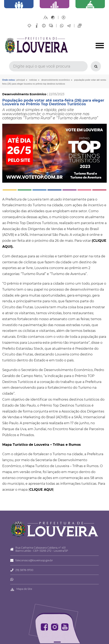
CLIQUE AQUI (41, 490)
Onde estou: (9, 80)
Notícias (33, 80)
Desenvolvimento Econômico (56, 80)
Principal (21, 80)
